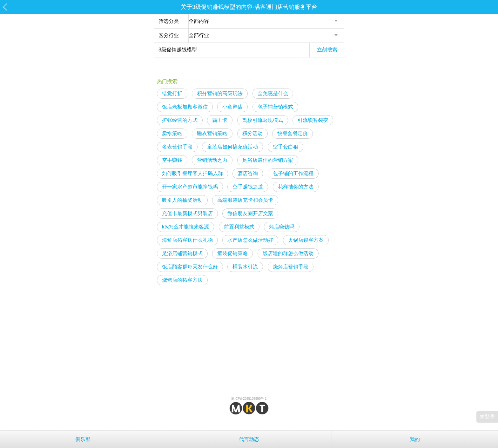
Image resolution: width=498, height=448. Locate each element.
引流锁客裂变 (313, 120)
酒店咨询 (248, 173)
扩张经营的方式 (180, 120)
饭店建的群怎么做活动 (288, 253)
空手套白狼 (286, 147)
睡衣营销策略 (212, 133)
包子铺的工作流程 (293, 173)
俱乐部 (83, 439)
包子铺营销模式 (275, 107)
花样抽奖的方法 (296, 187)
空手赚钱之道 (248, 187)
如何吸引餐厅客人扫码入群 (192, 173)
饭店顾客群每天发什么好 (190, 267)
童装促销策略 (232, 253)
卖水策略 (172, 133)
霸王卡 (220, 120)
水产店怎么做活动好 (250, 240)
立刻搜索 (327, 50)
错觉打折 (172, 93)
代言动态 (249, 439)
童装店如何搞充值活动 (232, 147)
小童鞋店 (232, 107)
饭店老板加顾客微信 (185, 107)
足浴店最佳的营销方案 (268, 160)
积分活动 (252, 133)
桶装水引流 (245, 267)
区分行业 (169, 35)
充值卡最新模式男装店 (187, 213)
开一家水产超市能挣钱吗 (190, 187)
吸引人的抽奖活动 (182, 200)
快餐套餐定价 (293, 133)
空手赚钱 (172, 160)
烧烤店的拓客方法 (182, 280)
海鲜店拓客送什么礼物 (187, 240)
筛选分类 (169, 21)
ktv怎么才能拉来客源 (185, 227)
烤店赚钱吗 (282, 227)
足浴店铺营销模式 (182, 253)
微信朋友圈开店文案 (250, 213)
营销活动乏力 (212, 160)
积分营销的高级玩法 (220, 93)
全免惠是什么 (273, 93)
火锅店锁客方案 (306, 240)
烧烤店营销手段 (291, 267)
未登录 (487, 417)
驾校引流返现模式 (263, 120)
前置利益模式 (239, 227)
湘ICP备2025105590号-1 (249, 399)
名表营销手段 (177, 147)
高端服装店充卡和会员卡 (245, 200)
